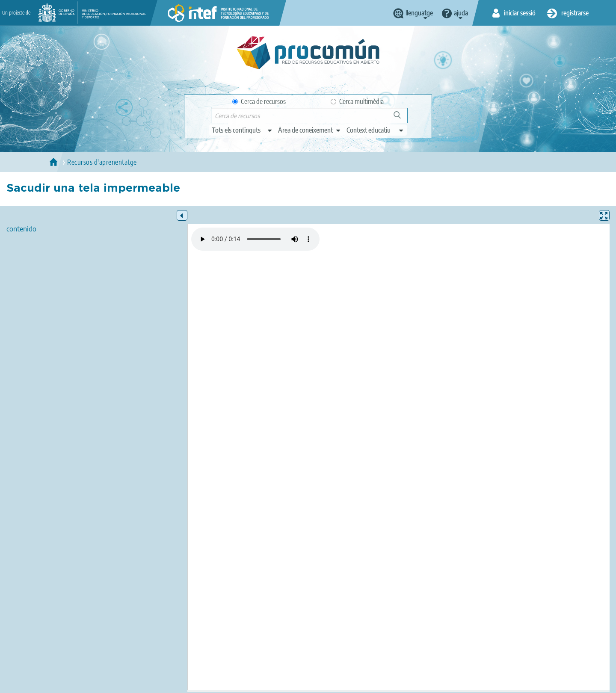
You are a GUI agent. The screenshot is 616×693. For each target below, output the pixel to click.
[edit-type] (242, 130)
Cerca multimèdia (357, 101)
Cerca (401, 118)
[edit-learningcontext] (375, 130)
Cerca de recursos (259, 101)
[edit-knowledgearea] (310, 130)
